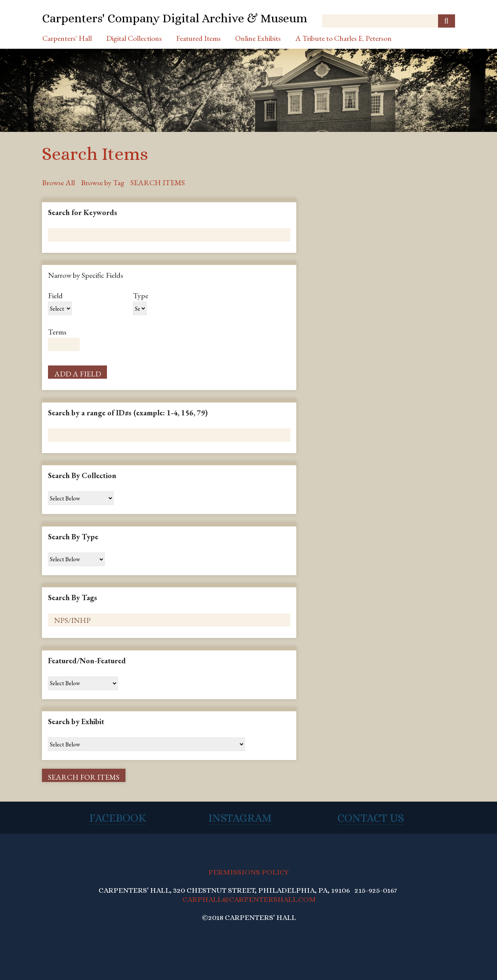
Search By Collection (82, 475)
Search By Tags (73, 598)
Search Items (158, 183)
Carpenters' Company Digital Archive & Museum (175, 18)
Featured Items (198, 38)
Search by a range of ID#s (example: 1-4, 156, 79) (128, 413)
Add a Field (77, 374)
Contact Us (371, 818)
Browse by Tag (103, 183)
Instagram (240, 818)
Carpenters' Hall (67, 38)
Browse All (58, 183)
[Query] (389, 21)
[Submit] (447, 21)
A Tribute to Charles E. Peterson (343, 38)
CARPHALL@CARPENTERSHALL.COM (249, 899)
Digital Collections (134, 38)
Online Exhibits (258, 38)
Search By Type (73, 537)
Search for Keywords (83, 212)
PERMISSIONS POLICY (248, 872)
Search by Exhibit (76, 721)
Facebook (118, 818)
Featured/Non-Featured (87, 661)
